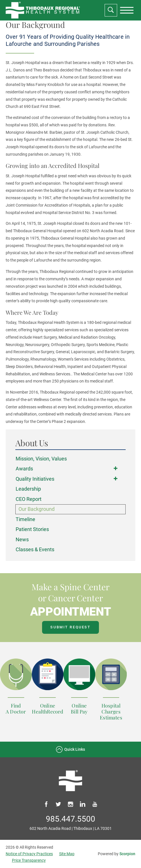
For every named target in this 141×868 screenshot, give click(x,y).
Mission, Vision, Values (41, 459)
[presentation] (127, 10)
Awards (24, 469)
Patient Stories (32, 529)
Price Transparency (29, 860)
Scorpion (127, 854)
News (22, 539)
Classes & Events (35, 549)
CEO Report (29, 499)
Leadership (28, 489)
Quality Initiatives (35, 479)
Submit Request (70, 627)
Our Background (37, 509)
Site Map (67, 854)
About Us (32, 443)
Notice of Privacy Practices (29, 854)
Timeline (25, 519)
